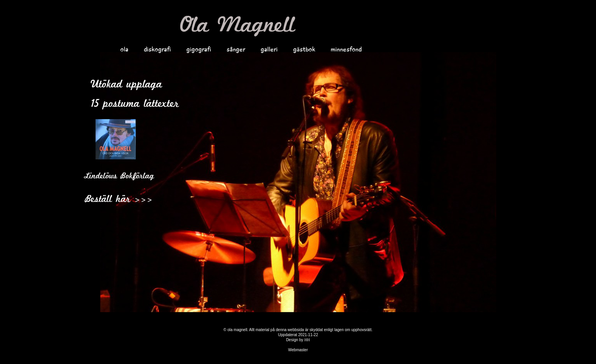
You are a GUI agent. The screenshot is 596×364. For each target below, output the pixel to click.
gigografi (199, 49)
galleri (269, 49)
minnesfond (346, 49)
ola (124, 49)
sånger (236, 49)
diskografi (157, 49)
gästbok (304, 49)
